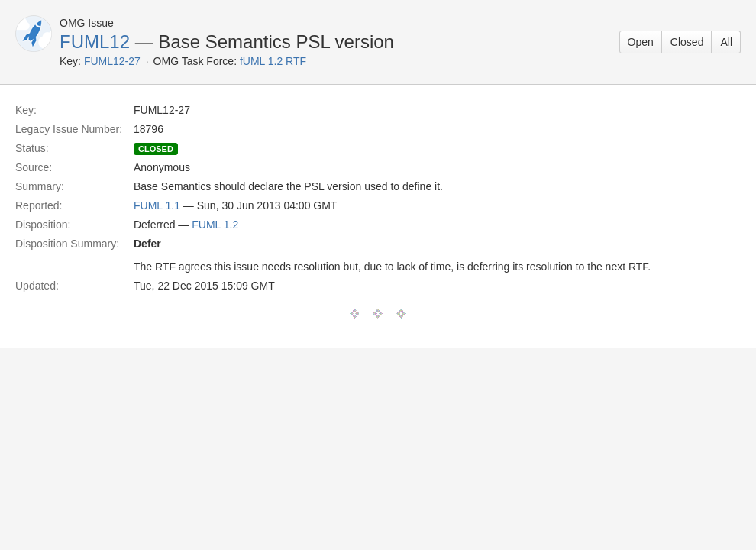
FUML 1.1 (157, 205)
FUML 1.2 (215, 225)
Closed (687, 42)
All (726, 42)
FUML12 (95, 42)
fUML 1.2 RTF (273, 61)
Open (641, 42)
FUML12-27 (112, 61)
